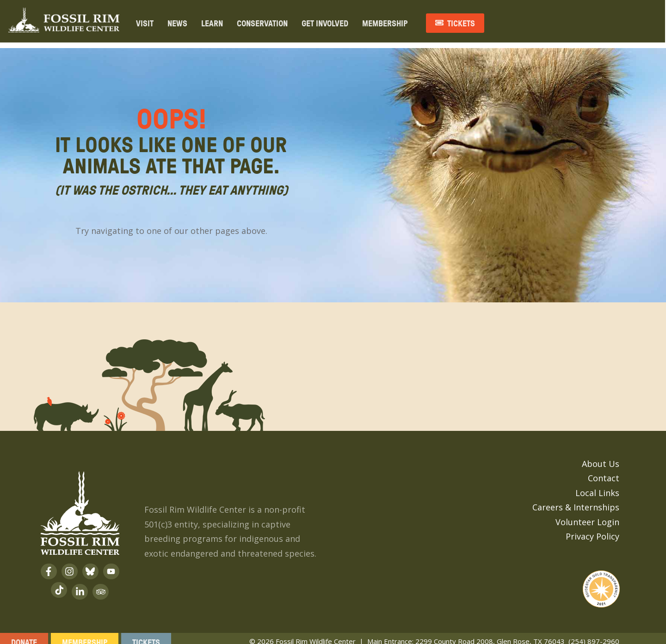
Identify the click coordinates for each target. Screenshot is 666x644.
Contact (604, 471)
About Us (601, 456)
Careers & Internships (576, 500)
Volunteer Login (587, 515)
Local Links (597, 485)
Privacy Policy (592, 529)
